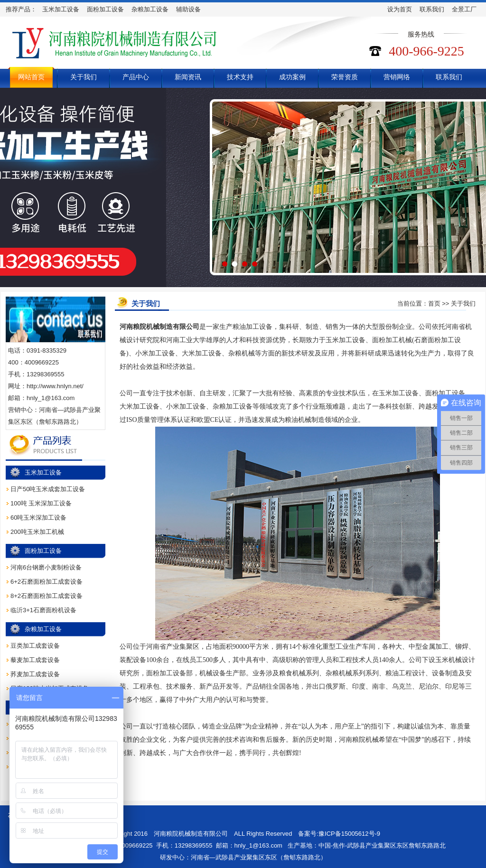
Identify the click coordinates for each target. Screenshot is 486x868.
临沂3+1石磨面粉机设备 (43, 610)
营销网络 (397, 77)
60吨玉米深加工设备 (38, 518)
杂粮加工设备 (150, 9)
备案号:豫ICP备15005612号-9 (339, 834)
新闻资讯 (188, 77)
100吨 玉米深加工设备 (41, 503)
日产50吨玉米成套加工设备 (48, 489)
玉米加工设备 (61, 9)
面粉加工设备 (105, 9)
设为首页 (400, 9)
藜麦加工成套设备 (35, 660)
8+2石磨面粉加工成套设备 (47, 596)
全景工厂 (464, 9)
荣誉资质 (345, 77)
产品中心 (136, 77)
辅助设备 (188, 9)
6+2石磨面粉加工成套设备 (47, 582)
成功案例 (292, 77)
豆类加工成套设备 (35, 646)
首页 (434, 303)
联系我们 (432, 9)
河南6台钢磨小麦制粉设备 (46, 567)
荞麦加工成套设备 (35, 674)
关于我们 (84, 77)
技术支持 (240, 77)
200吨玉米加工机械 (37, 532)
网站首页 (31, 77)
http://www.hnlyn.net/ (55, 386)
